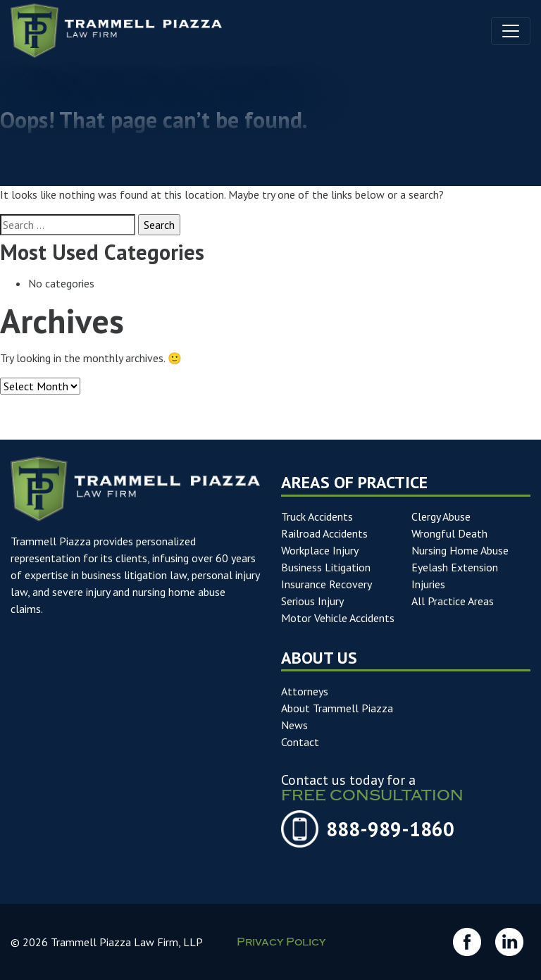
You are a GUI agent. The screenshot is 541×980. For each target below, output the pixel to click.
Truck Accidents (317, 516)
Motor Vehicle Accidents (338, 618)
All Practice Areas (453, 601)
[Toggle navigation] (511, 31)
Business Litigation (326, 567)
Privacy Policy (281, 943)
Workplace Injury (320, 550)
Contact (300, 742)
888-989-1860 (390, 829)
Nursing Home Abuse (460, 550)
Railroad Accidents (324, 533)
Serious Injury (312, 601)
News (294, 725)
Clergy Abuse (441, 516)
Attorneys (305, 691)
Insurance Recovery (327, 584)
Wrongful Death (449, 533)
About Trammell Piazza (337, 708)
